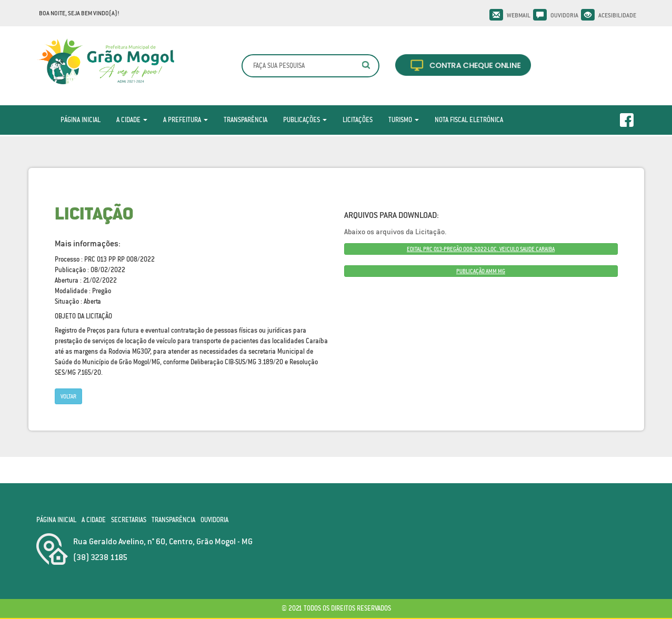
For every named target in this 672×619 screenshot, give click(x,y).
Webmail (519, 15)
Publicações (305, 120)
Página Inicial (81, 120)
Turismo (404, 120)
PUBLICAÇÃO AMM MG (481, 271)
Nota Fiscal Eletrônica (469, 120)
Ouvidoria (564, 15)
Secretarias (129, 520)
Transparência (245, 120)
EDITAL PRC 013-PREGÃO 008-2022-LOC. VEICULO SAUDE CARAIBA (481, 249)
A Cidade (132, 120)
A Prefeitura (185, 120)
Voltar (68, 396)
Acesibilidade (617, 15)
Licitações (358, 120)
